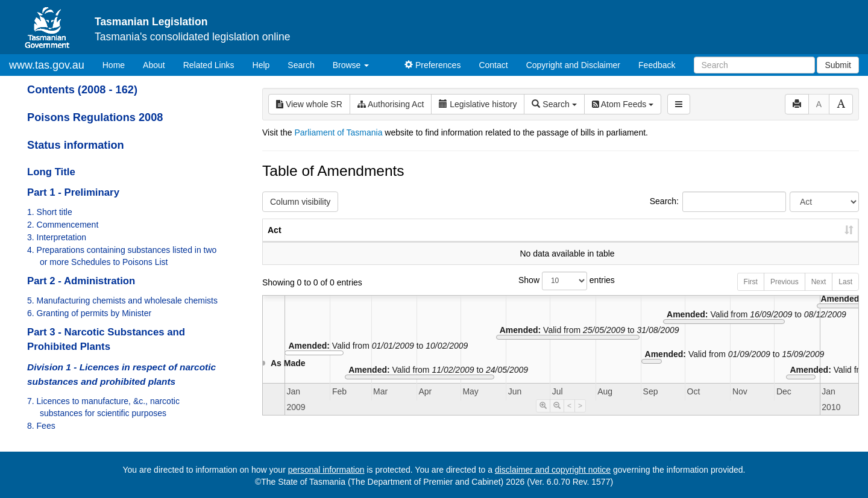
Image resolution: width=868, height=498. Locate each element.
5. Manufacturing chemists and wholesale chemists (122, 300)
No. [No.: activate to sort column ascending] (657, 242)
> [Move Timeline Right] (580, 418)
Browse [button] (351, 65)
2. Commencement (63, 225)
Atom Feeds (623, 104)
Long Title (51, 172)
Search (301, 65)
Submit (838, 65)
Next (819, 294)
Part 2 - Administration (81, 281)
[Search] (754, 65)
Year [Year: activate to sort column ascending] (712, 242)
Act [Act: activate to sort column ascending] (275, 242)
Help (261, 65)
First (751, 294)
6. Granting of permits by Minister (89, 313)
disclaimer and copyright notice (553, 470)
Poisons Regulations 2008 (95, 117)
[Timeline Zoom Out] (557, 418)
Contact (493, 65)
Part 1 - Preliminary (73, 192)
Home (118, 64)
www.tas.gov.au (47, 65)
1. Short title (50, 212)
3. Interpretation (57, 237)
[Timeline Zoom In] (543, 418)
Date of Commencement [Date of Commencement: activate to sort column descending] (795, 236)
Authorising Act (391, 104)
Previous (785, 294)
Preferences (432, 65)
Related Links (209, 65)
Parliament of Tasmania (338, 132)
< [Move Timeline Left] (569, 418)
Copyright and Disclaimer (573, 65)
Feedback (657, 65)
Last (845, 294)
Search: (718, 202)
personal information (326, 470)
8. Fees (41, 426)
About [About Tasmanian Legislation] (154, 65)
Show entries (561, 293)
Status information (76, 145)
